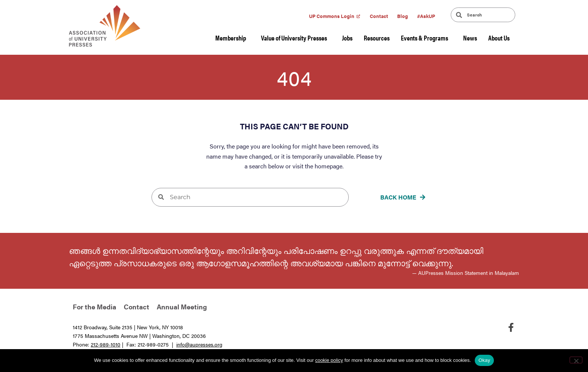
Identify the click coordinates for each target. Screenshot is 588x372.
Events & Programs (426, 38)
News (470, 38)
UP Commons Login (332, 16)
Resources (377, 38)
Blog (403, 16)
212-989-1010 (106, 344)
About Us (501, 38)
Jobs (347, 38)
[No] (576, 360)
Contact (379, 16)
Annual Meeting (182, 307)
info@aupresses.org (199, 344)
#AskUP (426, 16)
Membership (232, 38)
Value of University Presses (296, 38)
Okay (484, 360)
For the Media (94, 307)
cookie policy (329, 360)
